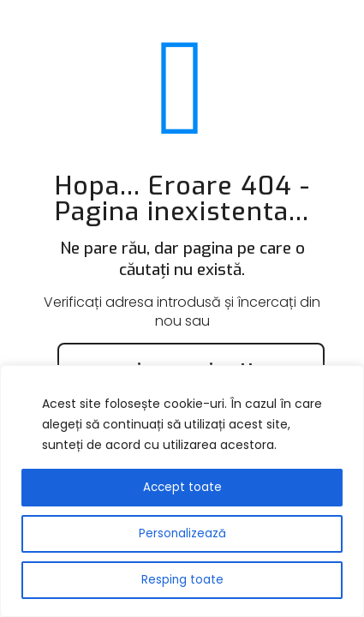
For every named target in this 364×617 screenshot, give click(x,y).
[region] (182, 491)
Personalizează (182, 533)
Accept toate (182, 487)
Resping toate (182, 580)
